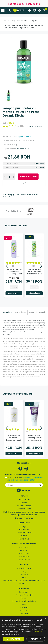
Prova (6, 20)
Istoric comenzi (24, 529)
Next (41, 267)
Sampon (33, 20)
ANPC (24, 604)
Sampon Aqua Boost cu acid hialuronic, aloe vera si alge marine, (34, 271)
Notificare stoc (28, 177)
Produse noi (24, 553)
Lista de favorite (24, 533)
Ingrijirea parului (19, 20)
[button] (24, 634)
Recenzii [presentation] (33, 312)
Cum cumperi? (24, 499)
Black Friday (24, 560)
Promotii (24, 550)
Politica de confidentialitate (24, 601)
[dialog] (24, 630)
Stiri (24, 577)
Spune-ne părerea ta (34, 127)
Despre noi (24, 592)
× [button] (45, 619)
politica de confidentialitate (23, 480)
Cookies (24, 607)
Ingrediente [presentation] (20, 312)
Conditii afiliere (24, 506)
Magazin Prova (24, 568)
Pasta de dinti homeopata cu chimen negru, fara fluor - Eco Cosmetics (35, 438)
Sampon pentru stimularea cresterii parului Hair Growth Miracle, (14, 271)
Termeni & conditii (24, 595)
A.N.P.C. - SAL (24, 611)
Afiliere (24, 536)
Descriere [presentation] (7, 312)
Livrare (24, 503)
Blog (24, 571)
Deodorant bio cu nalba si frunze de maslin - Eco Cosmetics (14, 438)
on (4, 126)
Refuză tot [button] (36, 639)
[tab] (8, 312)
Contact (24, 598)
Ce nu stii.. (24, 574)
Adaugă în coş (14, 293)
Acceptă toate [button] (14, 639)
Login (24, 526)
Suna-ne (26, 491)
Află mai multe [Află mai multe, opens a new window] (37, 632)
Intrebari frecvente (24, 518)
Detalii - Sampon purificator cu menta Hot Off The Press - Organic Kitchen (24, 26)
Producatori (24, 547)
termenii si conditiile (33, 477)
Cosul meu (24, 539)
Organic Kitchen (23, 136)
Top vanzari (24, 556)
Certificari (24, 614)
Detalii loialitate (24, 509)
